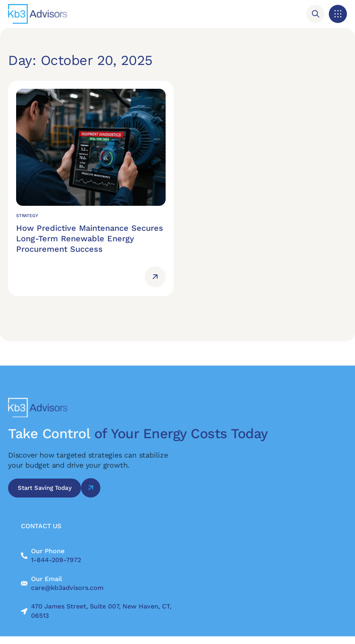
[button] (338, 14)
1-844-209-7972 (56, 560)
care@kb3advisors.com (67, 588)
